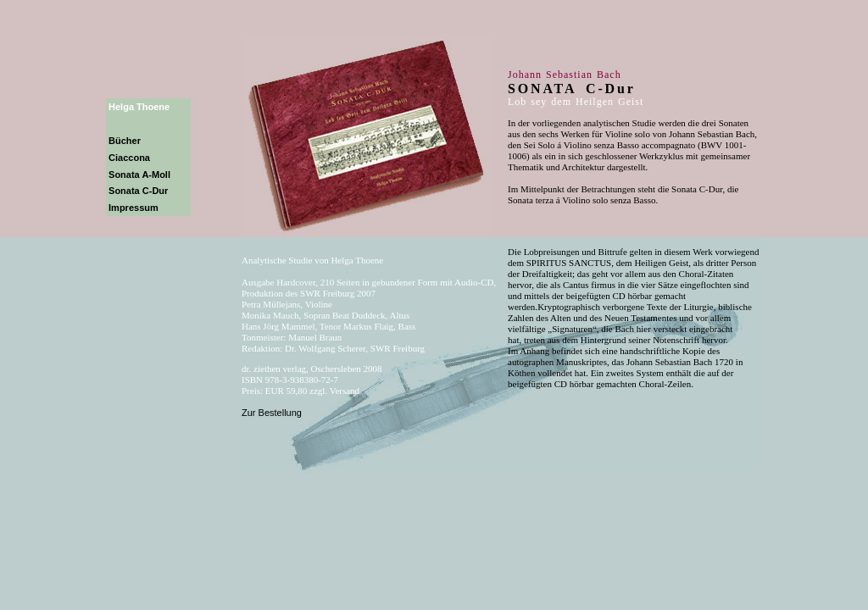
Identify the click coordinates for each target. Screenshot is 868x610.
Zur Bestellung (272, 413)
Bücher (125, 141)
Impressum (134, 208)
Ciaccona (129, 158)
